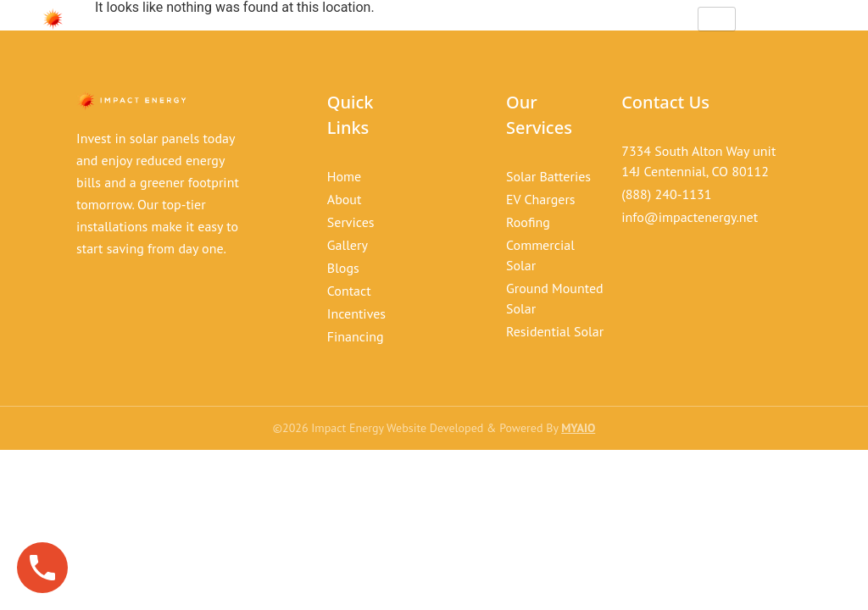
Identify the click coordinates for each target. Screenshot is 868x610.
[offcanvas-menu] (810, 20)
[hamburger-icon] (717, 19)
